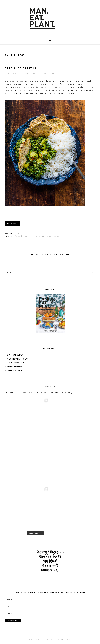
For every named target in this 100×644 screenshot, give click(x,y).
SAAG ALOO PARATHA (21, 68)
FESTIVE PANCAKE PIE (17, 363)
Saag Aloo (45, 236)
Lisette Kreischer (51, 639)
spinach (57, 236)
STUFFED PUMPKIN (15, 355)
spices (51, 236)
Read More (12, 223)
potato (35, 236)
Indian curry (27, 236)
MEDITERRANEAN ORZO (17, 359)
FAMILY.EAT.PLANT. (15, 370)
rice (39, 236)
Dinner (16, 234)
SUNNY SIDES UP (14, 366)
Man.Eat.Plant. (50, 18)
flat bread (18, 236)
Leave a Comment (48, 73)
